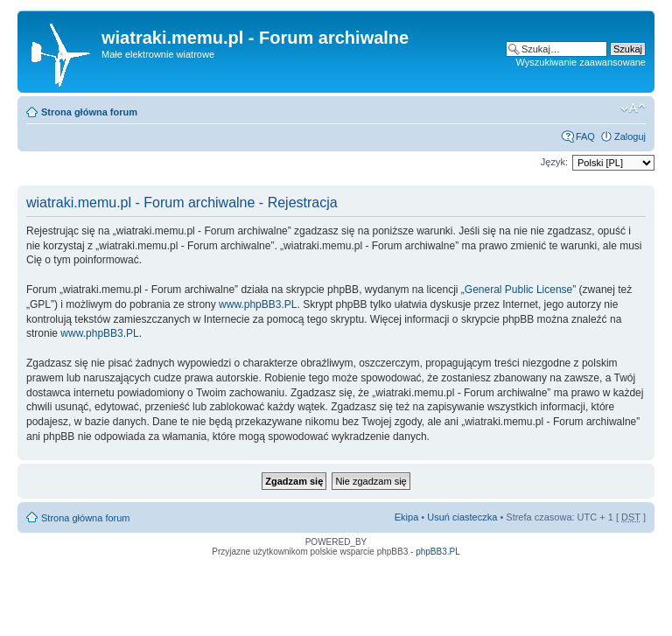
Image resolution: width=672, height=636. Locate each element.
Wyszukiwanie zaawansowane (581, 62)
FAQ (585, 136)
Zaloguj (630, 136)
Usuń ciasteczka (462, 517)
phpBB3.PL (438, 552)
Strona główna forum (89, 112)
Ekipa (407, 517)
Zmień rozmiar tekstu (633, 108)
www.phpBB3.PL (258, 304)
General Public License (518, 290)
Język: (554, 162)
